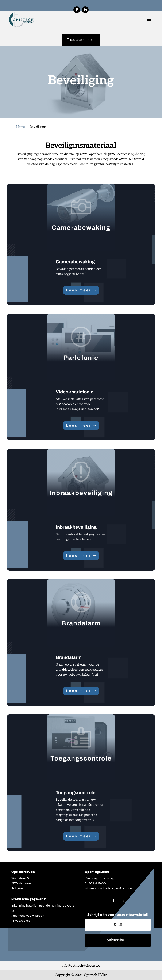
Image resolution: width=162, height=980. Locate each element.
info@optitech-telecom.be (81, 966)
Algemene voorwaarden (28, 915)
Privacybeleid (21, 921)
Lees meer (79, 290)
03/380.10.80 (81, 40)
